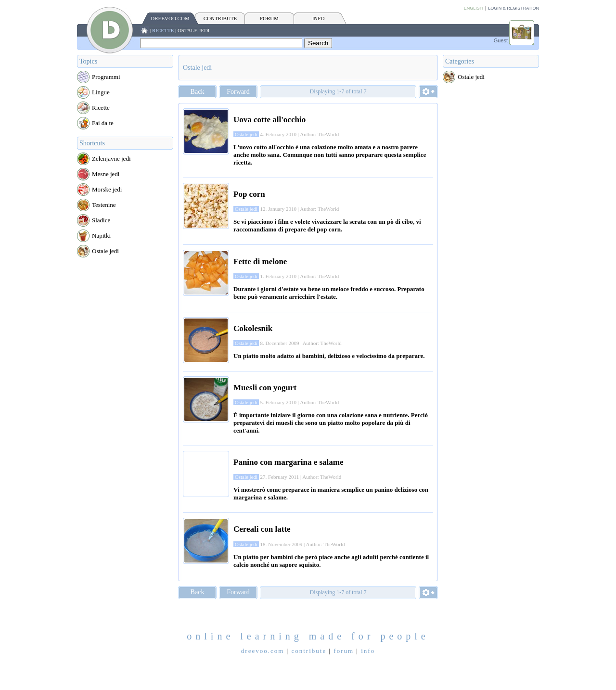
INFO (319, 18)
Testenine (104, 205)
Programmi (106, 77)
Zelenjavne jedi (111, 159)
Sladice (101, 220)
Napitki (101, 236)
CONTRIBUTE (220, 18)
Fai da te (103, 123)
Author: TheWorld (319, 134)
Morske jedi (107, 189)
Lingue (101, 92)
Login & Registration (513, 8)
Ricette (163, 30)
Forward (238, 92)
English (474, 8)
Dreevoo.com (170, 18)
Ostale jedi (194, 30)
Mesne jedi (106, 174)
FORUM (269, 18)
